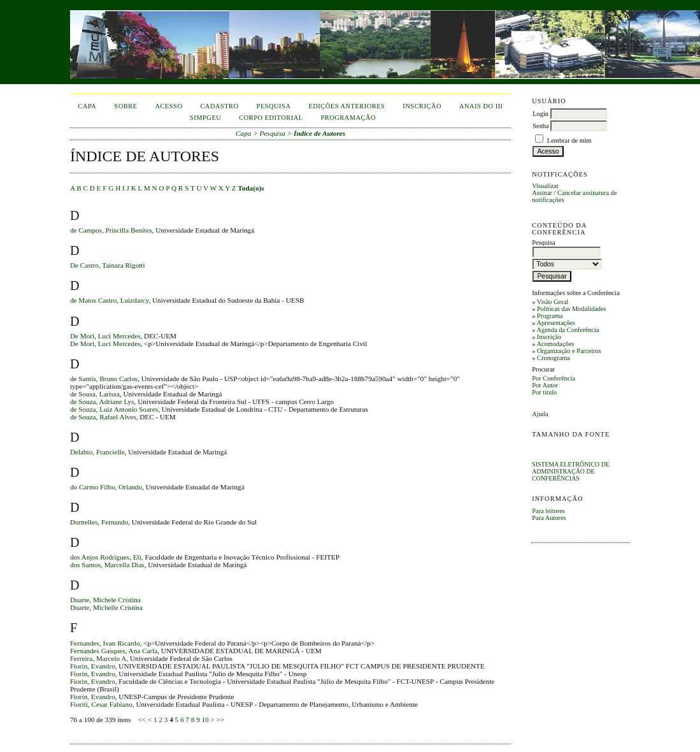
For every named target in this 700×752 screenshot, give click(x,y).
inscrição (422, 106)
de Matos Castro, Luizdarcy (110, 300)
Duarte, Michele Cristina (105, 600)
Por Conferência (554, 378)
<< (142, 719)
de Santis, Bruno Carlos (104, 379)
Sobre (125, 106)
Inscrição (549, 337)
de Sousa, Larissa (95, 394)
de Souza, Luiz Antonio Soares (114, 409)
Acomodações (555, 344)
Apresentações (556, 323)
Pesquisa (274, 106)
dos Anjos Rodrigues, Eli (106, 557)
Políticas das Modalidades (572, 309)
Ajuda (540, 414)
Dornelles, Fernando (99, 522)
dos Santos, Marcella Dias (107, 565)
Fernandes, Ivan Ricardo (105, 643)
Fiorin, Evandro (93, 666)
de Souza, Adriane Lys (102, 401)
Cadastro (219, 106)
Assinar (542, 193)
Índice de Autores (319, 133)
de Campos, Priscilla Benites (111, 230)
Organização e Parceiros (569, 351)
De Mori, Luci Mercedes (105, 336)
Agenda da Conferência (568, 330)
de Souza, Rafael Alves (103, 417)
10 (205, 719)
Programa (550, 316)
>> (221, 719)
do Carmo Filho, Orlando (106, 487)
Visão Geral (553, 302)
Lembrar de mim (569, 141)
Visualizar (545, 186)
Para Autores (549, 518)
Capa (88, 106)
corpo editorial (271, 118)
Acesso (168, 106)
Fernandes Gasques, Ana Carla (114, 651)
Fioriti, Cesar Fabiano (101, 704)
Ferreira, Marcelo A (98, 658)
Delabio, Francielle (97, 452)
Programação (349, 118)
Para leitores (548, 511)
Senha (540, 126)
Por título (544, 392)
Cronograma (554, 358)
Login (540, 114)
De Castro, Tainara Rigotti (108, 265)
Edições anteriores (346, 106)
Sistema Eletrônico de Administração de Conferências (571, 471)
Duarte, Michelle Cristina (106, 607)
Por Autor (545, 385)
